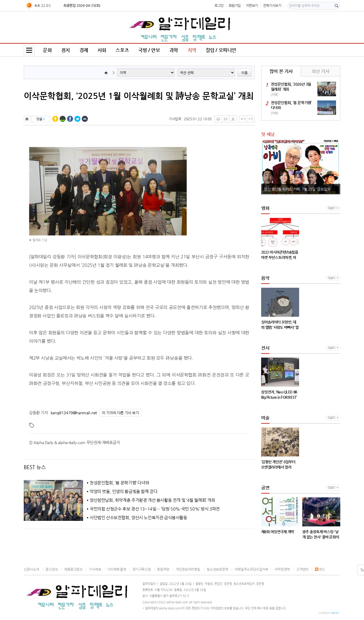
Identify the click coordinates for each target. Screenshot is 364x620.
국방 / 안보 (149, 50)
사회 (102, 50)
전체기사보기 (272, 5)
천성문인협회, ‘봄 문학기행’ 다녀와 (119, 483)
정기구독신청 (142, 569)
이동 (245, 73)
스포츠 (122, 50)
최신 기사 (320, 71)
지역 (192, 50)
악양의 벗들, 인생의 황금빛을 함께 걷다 (123, 492)
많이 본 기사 (281, 71)
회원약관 (163, 569)
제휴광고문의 (73, 569)
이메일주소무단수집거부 (251, 569)
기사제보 (95, 569)
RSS (320, 569)
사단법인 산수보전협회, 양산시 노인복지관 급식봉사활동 (138, 518)
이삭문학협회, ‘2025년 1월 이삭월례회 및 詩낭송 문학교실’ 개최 (139, 96)
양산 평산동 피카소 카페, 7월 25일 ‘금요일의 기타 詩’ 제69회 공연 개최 (302, 189)
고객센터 (302, 569)
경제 (84, 50)
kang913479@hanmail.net (74, 413)
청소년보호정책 (217, 569)
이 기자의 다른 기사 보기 (120, 413)
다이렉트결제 (117, 569)
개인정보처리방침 (188, 569)
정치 (66, 50)
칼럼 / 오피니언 (221, 50)
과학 (174, 50)
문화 (47, 50)
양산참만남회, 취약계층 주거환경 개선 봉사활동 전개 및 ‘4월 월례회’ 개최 (152, 500)
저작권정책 (282, 569)
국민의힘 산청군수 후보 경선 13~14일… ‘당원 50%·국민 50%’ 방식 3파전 (155, 509)
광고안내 (51, 569)
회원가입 (235, 5)
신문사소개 (31, 569)
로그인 (219, 5)
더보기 (331, 208)
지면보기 (252, 5)
